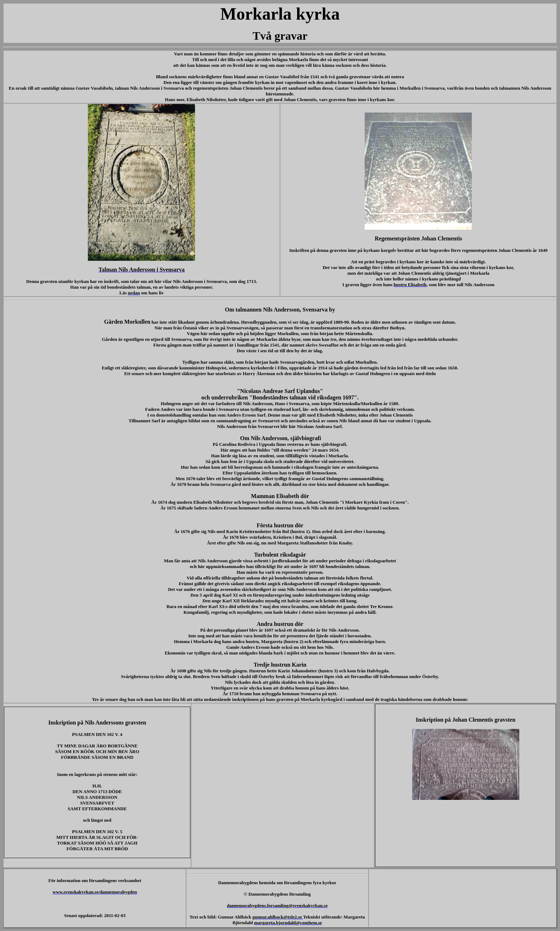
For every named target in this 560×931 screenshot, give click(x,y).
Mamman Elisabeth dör (280, 496)
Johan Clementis (247, 88)
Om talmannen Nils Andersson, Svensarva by (280, 310)
